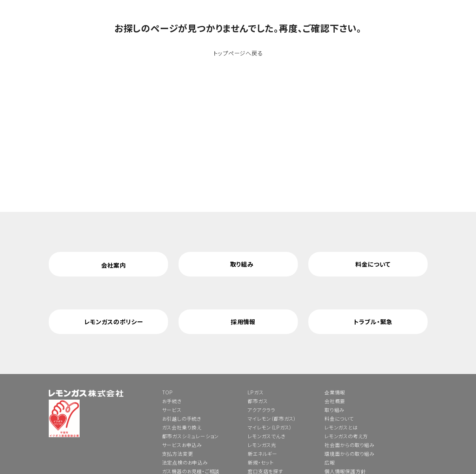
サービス (172, 410)
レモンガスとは (341, 427)
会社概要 (335, 401)
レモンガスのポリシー (114, 322)
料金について (373, 264)
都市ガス (258, 401)
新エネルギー (263, 454)
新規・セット (261, 462)
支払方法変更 (178, 454)
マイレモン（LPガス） (270, 427)
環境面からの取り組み (350, 454)
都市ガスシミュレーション (190, 436)
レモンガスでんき (266, 436)
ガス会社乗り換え (182, 427)
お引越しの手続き (182, 419)
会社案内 (113, 265)
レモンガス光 (262, 445)
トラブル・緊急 (373, 322)
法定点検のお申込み (185, 462)
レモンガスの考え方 (346, 436)
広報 (330, 462)
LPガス (256, 392)
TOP (167, 392)
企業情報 (335, 392)
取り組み (242, 264)
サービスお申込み (182, 445)
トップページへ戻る (238, 53)
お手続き (172, 401)
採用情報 (243, 322)
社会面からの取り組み (350, 445)
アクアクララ (262, 410)
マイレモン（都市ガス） (272, 419)
